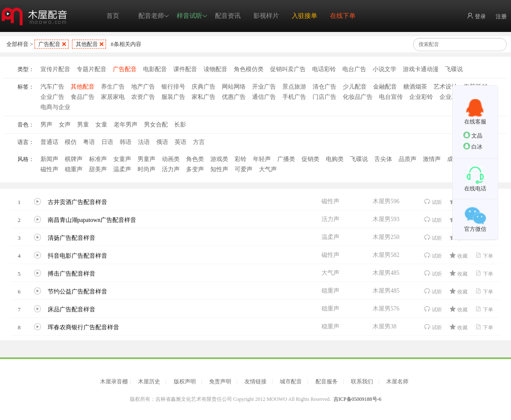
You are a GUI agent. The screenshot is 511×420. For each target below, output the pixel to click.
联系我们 (362, 381)
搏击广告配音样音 (72, 274)
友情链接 (255, 381)
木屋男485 (386, 273)
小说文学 (385, 69)
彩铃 (241, 159)
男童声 (146, 159)
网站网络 (234, 87)
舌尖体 (383, 159)
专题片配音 (92, 69)
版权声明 (185, 381)
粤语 (89, 142)
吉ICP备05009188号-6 (357, 399)
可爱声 (244, 169)
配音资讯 (228, 16)
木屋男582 (386, 255)
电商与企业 (55, 107)
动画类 (171, 159)
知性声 (219, 169)
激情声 (432, 159)
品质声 (408, 159)
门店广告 (324, 97)
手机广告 (294, 97)
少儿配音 (355, 87)
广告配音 (49, 44)
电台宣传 (391, 97)
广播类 (286, 159)
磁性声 (49, 169)
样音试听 (192, 16)
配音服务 (327, 381)
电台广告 (354, 69)
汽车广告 (52, 87)
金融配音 (385, 87)
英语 (181, 142)
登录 (476, 16)
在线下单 (343, 16)
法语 (144, 142)
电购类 (335, 159)
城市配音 (291, 381)
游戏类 (219, 159)
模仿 (71, 142)
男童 (83, 125)
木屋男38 (385, 327)
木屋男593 (386, 219)
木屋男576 (386, 309)
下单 (484, 255)
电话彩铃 (324, 69)
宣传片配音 (55, 69)
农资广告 (143, 97)
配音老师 (154, 16)
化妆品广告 (358, 97)
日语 (107, 142)
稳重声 (74, 169)
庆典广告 (204, 87)
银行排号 (173, 87)
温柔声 (122, 169)
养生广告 (113, 87)
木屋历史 (149, 381)
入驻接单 (304, 16)
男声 (46, 125)
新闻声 (49, 159)
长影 (180, 125)
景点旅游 (294, 87)
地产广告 (143, 87)
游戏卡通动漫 (421, 69)
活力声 (171, 169)
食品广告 (83, 97)
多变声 (195, 169)
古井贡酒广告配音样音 (78, 202)
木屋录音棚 (114, 381)
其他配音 (87, 44)
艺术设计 (445, 87)
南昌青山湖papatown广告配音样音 (92, 220)
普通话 (49, 142)
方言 (199, 142)
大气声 (268, 169)
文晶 (473, 135)
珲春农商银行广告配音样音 (83, 327)
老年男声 (126, 125)
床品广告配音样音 (72, 309)
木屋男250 (386, 237)
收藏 (458, 255)
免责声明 (220, 381)
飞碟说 (454, 69)
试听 (433, 202)
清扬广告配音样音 (72, 238)
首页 (113, 16)
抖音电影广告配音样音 (78, 256)
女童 (101, 125)
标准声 (98, 159)
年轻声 (262, 159)
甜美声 (98, 169)
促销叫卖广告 (288, 69)
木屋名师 (397, 381)
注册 (501, 16)
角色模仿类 (249, 69)
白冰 (473, 146)
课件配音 (185, 69)
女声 (65, 125)
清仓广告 (324, 87)
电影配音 (155, 69)
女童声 (122, 159)
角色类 (195, 159)
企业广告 (52, 97)
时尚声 (146, 169)
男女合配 (156, 125)
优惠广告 (234, 97)
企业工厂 (451, 97)
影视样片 (266, 16)
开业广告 (264, 87)
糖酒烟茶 (415, 87)
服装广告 (173, 97)
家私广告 (204, 97)
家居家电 (113, 97)
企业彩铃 (421, 97)
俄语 (162, 142)
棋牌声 (74, 159)
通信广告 (264, 97)
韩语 (126, 142)
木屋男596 (386, 201)
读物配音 (215, 69)
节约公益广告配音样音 (78, 292)
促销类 (310, 159)
